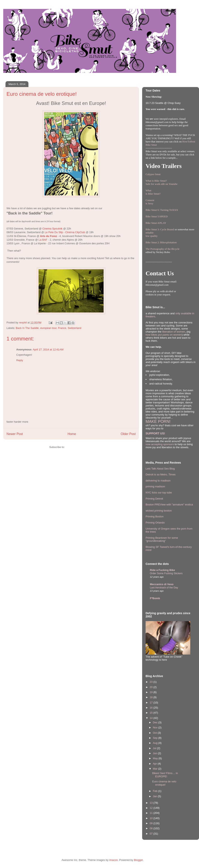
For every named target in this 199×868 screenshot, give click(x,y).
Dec (156, 722)
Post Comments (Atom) (79, 447)
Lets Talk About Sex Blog (160, 469)
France (62, 328)
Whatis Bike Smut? (153, 192)
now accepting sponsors (160, 444)
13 (151, 803)
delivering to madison (158, 481)
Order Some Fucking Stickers (166, 573)
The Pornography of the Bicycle (163, 249)
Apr (155, 764)
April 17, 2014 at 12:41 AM (48, 349)
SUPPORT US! (155, 433)
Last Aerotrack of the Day (164, 588)
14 (151, 718)
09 (151, 823)
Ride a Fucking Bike (162, 570)
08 (151, 828)
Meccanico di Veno (162, 584)
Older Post (128, 434)
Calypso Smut (153, 174)
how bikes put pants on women (164, 335)
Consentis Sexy (150, 202)
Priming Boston (155, 516)
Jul (155, 748)
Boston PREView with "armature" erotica (169, 505)
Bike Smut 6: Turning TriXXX (162, 210)
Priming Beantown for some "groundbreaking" (162, 539)
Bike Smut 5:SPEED (157, 216)
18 (151, 697)
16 (151, 708)
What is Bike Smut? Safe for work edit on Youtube (162, 182)
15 (151, 713)
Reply (20, 360)
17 (151, 703)
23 (151, 682)
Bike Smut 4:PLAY (156, 223)
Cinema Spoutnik (52, 229)
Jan (155, 796)
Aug (156, 743)
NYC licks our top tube (159, 493)
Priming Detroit (154, 499)
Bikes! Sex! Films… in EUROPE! (165, 775)
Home (72, 434)
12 (151, 808)
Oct (155, 733)
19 (151, 692)
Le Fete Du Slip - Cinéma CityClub (65, 232)
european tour (48, 328)
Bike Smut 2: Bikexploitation (161, 242)
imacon (114, 860)
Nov (156, 727)
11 (151, 813)
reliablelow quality (152, 234)
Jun (155, 753)
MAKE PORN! (158, 421)
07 (151, 834)
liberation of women (174, 332)
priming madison (155, 486)
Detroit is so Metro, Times (161, 474)
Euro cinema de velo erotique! (164, 783)
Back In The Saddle (27, 328)
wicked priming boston (159, 511)
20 (151, 687)
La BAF (43, 240)
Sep (156, 738)
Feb (156, 791)
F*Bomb (155, 598)
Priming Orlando (155, 523)
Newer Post (15, 434)
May (156, 758)
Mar (156, 769)
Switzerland (74, 328)
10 (151, 818)
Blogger (138, 860)
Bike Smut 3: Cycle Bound (160, 229)
